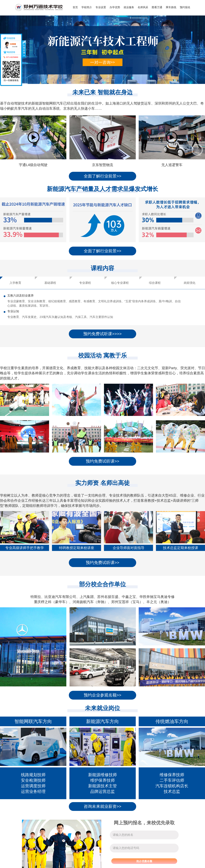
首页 (75, 7)
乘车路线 (171, 7)
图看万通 (157, 7)
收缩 (24, 49)
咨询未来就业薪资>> (103, 806)
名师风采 (143, 7)
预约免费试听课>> (103, 461)
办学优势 (115, 7)
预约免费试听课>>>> (102, 334)
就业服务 (129, 7)
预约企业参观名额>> (103, 695)
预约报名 (185, 7)
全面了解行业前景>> (103, 176)
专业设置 (101, 7)
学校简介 (87, 7)
